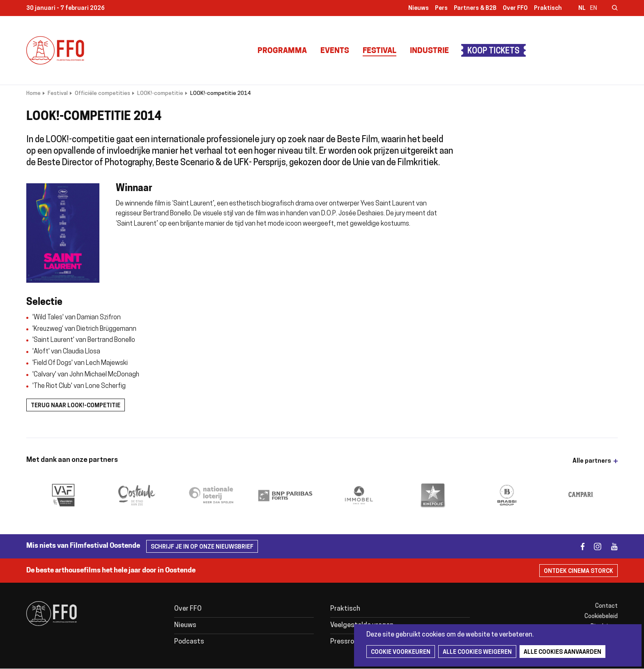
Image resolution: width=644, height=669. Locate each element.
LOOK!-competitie (160, 93)
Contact (606, 606)
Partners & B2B (475, 8)
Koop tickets (493, 52)
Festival (379, 51)
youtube (611, 546)
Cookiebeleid (601, 617)
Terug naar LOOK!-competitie (76, 406)
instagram (594, 546)
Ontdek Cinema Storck (578, 571)
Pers (441, 8)
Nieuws (419, 8)
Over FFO (515, 8)
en (593, 8)
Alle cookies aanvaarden (562, 652)
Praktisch (548, 8)
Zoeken (609, 9)
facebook (578, 546)
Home (33, 93)
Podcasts (189, 642)
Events (335, 51)
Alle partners (592, 461)
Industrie (429, 51)
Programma (282, 51)
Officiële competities (102, 93)
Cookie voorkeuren (401, 652)
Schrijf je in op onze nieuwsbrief (202, 547)
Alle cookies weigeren (477, 652)
